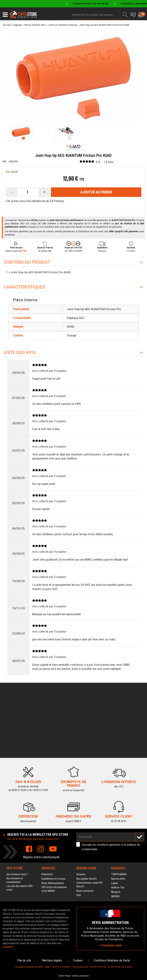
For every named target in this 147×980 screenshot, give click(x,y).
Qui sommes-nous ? (17, 815)
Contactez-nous (110, 916)
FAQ (79, 836)
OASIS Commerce (80, 976)
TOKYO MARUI (119, 815)
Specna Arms (118, 819)
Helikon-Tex (118, 828)
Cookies (78, 960)
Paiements (47, 815)
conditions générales (109, 785)
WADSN (115, 837)
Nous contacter (85, 831)
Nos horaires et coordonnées (15, 821)
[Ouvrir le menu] (5, 15)
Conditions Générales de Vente (112, 960)
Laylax (115, 824)
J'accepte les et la (111, 788)
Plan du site (24, 960)
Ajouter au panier (96, 192)
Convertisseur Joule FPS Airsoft (90, 825)
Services (81, 815)
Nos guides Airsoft (87, 819)
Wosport (116, 833)
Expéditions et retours (53, 819)
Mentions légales (52, 960)
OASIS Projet (64, 976)
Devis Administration (53, 824)
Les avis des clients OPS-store (20, 828)
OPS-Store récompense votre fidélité (54, 830)
